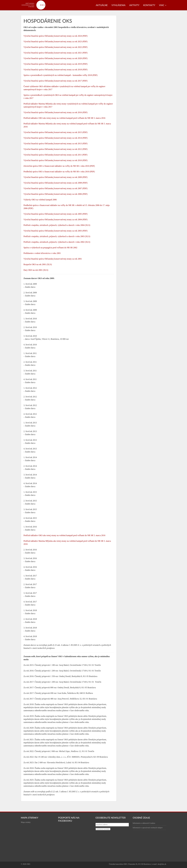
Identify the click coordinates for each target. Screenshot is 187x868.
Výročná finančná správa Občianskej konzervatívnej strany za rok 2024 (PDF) (56, 36)
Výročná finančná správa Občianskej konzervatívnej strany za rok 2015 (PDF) (56, 132)
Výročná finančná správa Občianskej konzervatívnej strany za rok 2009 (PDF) (56, 177)
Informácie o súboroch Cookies (144, 823)
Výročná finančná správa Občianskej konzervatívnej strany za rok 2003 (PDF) (56, 231)
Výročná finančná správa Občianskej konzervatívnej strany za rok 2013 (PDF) (56, 144)
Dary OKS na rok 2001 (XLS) (36, 270)
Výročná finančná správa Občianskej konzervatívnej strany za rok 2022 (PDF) (56, 47)
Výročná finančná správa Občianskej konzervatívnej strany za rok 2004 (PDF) (56, 220)
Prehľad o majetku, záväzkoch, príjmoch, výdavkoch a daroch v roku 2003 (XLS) (57, 236)
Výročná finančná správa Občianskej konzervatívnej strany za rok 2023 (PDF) (56, 42)
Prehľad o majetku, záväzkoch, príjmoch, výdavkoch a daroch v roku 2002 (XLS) (57, 242)
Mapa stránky (26, 822)
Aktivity (134, 5)
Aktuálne (102, 5)
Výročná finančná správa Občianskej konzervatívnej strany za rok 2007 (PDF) (56, 188)
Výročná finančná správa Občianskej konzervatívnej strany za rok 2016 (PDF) (56, 112)
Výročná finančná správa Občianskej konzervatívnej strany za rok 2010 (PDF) (56, 160)
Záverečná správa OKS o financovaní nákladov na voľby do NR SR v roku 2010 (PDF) (59, 166)
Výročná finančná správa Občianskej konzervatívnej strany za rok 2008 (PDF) (56, 183)
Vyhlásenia (119, 5)
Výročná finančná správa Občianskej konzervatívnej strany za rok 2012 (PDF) (56, 149)
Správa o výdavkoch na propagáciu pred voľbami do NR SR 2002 (50, 248)
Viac (163, 5)
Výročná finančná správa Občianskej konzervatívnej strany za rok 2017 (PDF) (56, 81)
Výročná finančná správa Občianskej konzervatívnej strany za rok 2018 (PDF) (56, 70)
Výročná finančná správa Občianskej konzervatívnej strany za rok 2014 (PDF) (56, 138)
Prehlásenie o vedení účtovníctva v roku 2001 (42, 253)
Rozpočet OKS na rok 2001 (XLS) (38, 264)
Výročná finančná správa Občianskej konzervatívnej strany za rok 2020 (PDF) (56, 58)
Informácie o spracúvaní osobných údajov (148, 828)
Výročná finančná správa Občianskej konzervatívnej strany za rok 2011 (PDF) (56, 155)
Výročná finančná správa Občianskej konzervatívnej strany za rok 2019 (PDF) (56, 64)
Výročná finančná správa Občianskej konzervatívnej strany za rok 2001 (53, 259)
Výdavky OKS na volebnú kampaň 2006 (40, 200)
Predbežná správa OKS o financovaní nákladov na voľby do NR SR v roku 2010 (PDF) (59, 172)
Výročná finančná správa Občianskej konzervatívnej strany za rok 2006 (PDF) (56, 194)
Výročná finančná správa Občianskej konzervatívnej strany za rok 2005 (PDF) (56, 214)
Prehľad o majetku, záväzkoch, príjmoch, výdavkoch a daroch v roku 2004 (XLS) (57, 225)
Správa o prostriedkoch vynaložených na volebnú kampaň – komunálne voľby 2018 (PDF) (61, 75)
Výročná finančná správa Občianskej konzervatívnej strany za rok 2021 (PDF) (56, 53)
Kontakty (149, 5)
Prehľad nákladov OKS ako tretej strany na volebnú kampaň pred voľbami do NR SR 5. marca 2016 (65, 118)
